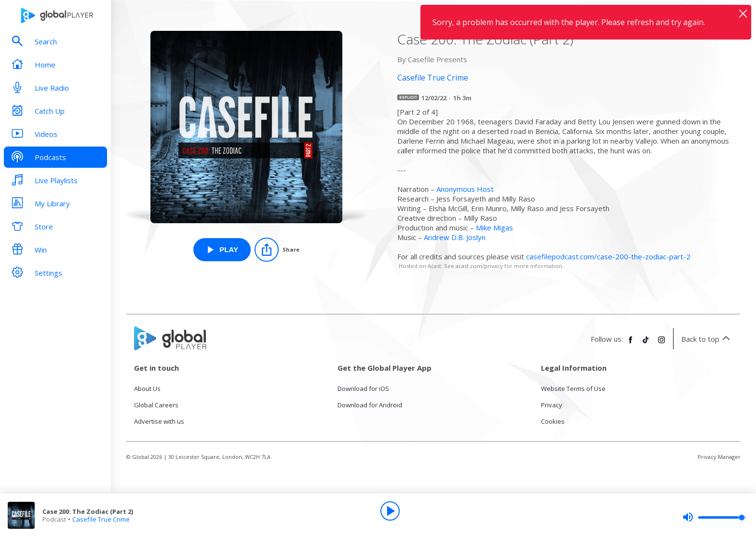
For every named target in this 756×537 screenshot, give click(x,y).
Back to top (707, 339)
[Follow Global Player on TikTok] (646, 344)
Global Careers (156, 405)
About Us (147, 389)
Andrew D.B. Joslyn (455, 237)
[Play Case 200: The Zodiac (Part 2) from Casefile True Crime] (222, 250)
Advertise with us (159, 421)
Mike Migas (494, 228)
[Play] (390, 511)
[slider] (715, 517)
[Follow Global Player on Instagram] (661, 344)
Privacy (552, 405)
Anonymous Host (465, 189)
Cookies (553, 421)
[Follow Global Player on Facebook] (631, 344)
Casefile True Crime (101, 519)
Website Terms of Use (573, 389)
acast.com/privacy (479, 266)
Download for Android (370, 405)
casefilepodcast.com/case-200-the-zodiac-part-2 (608, 256)
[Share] (277, 250)
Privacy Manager (719, 457)
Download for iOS (363, 389)
